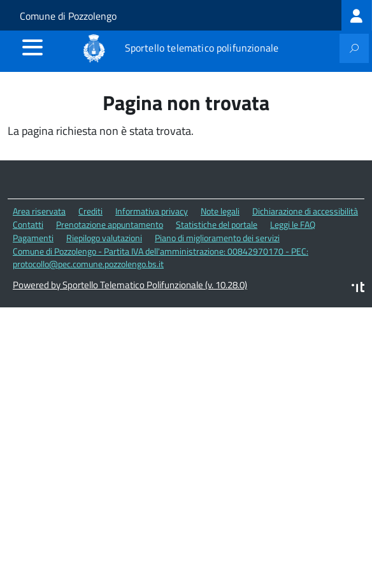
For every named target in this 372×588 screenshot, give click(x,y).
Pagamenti (33, 238)
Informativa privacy (152, 211)
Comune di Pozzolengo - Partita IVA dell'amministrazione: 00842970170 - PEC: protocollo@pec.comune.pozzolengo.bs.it (161, 258)
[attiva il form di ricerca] (354, 48)
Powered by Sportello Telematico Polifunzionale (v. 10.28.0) (130, 285)
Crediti (90, 211)
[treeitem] (357, 15)
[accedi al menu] (32, 47)
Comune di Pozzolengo (68, 16)
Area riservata (39, 211)
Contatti (28, 224)
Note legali (220, 211)
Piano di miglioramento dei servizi (217, 238)
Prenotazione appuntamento (110, 224)
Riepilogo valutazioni (104, 238)
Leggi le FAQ (293, 224)
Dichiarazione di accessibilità (305, 211)
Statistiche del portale (217, 224)
